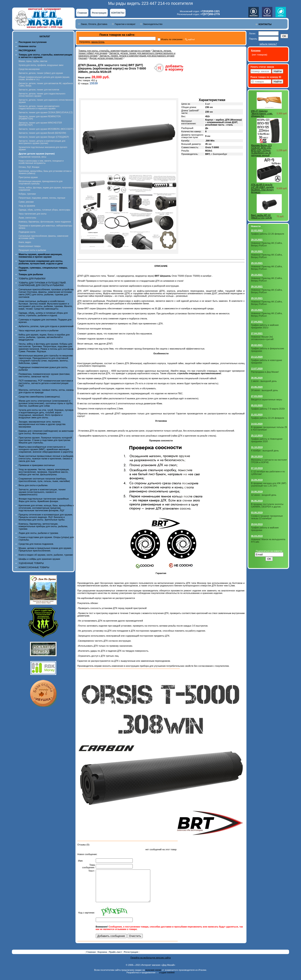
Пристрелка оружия (28, 177)
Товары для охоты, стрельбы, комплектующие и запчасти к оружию (114, 51)
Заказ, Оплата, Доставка (94, 24)
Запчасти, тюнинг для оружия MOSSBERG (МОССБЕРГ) (46, 129)
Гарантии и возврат (125, 24)
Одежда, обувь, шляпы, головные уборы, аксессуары (44, 210)
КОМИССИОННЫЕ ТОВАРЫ (34, 567)
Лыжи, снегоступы (27, 218)
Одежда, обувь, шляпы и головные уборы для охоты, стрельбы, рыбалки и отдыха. (43, 314)
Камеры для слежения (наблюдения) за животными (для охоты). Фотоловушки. (46, 432)
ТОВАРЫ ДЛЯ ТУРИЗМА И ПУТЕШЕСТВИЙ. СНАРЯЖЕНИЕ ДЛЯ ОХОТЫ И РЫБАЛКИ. (42, 284)
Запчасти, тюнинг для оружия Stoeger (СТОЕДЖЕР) (44, 137)
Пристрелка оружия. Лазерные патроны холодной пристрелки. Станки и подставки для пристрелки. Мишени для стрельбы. (45, 440)
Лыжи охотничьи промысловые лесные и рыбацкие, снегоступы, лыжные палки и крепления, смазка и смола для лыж (46, 459)
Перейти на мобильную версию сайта (151, 964)
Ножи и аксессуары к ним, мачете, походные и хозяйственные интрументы (41, 162)
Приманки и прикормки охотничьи (37, 465)
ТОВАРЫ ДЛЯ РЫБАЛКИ (32, 279)
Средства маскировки (29, 69)
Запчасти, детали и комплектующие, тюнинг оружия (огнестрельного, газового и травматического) (42, 492)
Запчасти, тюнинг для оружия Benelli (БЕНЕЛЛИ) (42, 133)
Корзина (103, 958)
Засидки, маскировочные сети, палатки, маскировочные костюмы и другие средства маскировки (42, 424)
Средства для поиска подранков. (36, 544)
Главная (82, 13)
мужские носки (153, 976)
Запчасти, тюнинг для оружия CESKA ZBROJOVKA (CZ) (46, 112)
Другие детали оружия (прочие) (106, 58)
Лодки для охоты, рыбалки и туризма (38, 533)
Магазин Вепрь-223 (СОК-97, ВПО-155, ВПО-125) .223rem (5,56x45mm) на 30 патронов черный (261, 150)
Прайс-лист (116, 958)
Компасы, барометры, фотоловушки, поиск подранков (45, 222)
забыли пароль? (268, 44)
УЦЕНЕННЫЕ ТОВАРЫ (31, 563)
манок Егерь (98, 42)
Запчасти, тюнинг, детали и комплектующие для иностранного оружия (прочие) (42, 142)
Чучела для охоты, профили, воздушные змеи (41, 65)
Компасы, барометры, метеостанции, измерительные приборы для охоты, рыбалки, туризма (43, 526)
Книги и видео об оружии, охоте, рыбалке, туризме (46, 555)
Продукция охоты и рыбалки (32, 250)
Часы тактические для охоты (33, 214)
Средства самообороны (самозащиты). (40, 397)
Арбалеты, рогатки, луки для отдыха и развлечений (46, 326)
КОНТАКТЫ (118, 13)
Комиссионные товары (30, 246)
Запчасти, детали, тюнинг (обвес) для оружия (41, 73)
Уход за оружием (27, 206)
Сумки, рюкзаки (26, 202)
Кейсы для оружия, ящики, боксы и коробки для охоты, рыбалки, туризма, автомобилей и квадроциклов (44, 337)
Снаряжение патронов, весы (32, 157)
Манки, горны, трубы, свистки (33, 61)
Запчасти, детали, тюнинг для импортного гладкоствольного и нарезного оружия (39, 107)
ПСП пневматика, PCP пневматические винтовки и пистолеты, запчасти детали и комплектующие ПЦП (46, 383)
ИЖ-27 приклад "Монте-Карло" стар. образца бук (262, 113)
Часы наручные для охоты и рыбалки (38, 330)
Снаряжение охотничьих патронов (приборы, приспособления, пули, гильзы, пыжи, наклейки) (44, 480)
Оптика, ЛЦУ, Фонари (29, 167)
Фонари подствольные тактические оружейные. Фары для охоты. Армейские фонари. (44, 500)
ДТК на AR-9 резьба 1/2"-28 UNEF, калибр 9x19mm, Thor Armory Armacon (262, 188)
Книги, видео (25, 242)
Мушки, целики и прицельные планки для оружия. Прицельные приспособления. (45, 549)
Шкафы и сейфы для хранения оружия (39, 559)
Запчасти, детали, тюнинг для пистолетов (39, 90)
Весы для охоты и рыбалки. (33, 485)
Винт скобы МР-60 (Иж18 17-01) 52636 (261, 216)
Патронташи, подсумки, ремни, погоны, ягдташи (42, 198)
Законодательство (153, 24)
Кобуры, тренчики (27, 194)
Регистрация (99, 13)
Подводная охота (27, 232)
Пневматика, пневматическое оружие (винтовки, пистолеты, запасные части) (44, 375)
